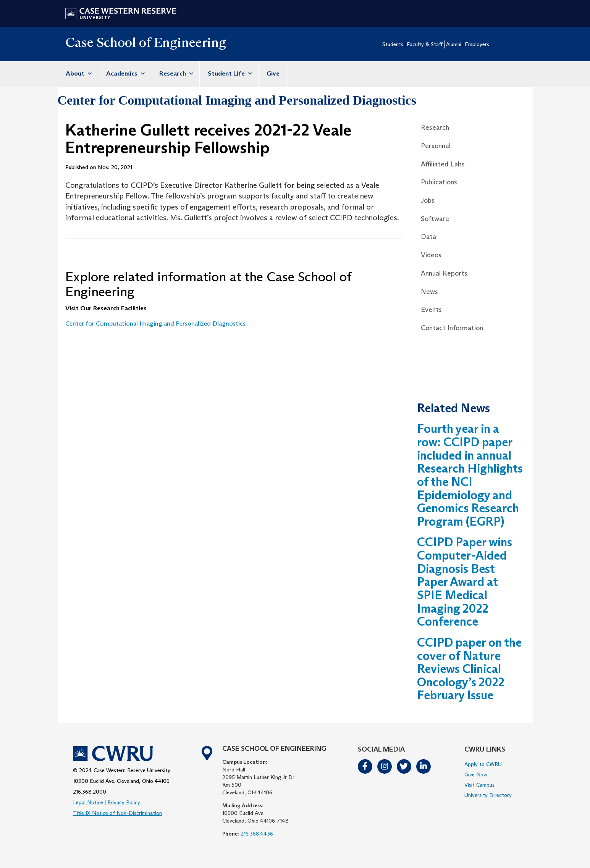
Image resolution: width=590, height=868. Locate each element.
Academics (124, 73)
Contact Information (452, 328)
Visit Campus (479, 785)
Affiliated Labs (443, 164)
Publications (439, 182)
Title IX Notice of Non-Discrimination (117, 813)
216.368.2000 (90, 792)
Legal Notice (88, 802)
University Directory (488, 795)
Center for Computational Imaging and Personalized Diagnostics (237, 100)
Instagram (385, 766)
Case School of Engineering (146, 42)
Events (431, 310)
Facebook (365, 766)
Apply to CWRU (483, 764)
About (78, 73)
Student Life (229, 73)
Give (273, 73)
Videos (431, 255)
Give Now (476, 774)
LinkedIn (424, 766)
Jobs (428, 200)
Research (175, 73)
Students (393, 44)
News (429, 292)
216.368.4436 (257, 834)
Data (428, 237)
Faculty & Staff (425, 44)
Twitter (404, 766)
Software (435, 219)
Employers (477, 44)
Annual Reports (444, 273)
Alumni (454, 44)
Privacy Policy (124, 802)
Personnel (436, 146)
